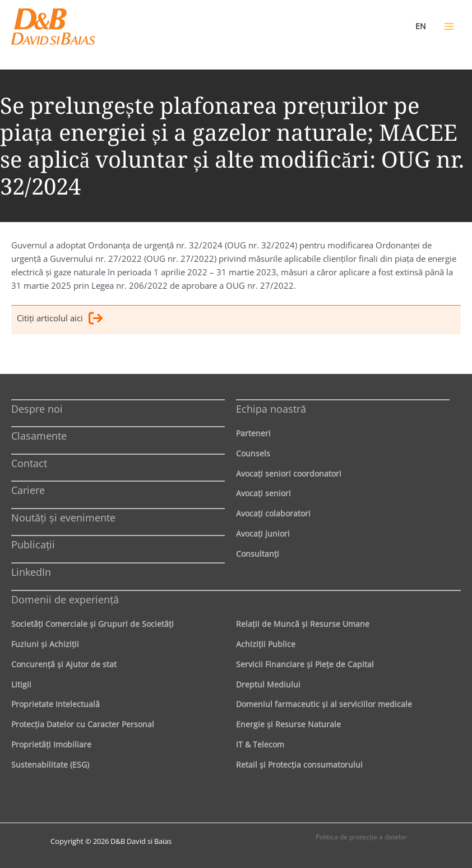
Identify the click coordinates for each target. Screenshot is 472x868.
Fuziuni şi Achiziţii (45, 644)
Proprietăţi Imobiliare (51, 744)
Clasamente (39, 436)
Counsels (253, 453)
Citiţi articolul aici (60, 320)
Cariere (28, 490)
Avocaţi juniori (263, 534)
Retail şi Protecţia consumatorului (299, 765)
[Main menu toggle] (449, 26)
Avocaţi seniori (263, 493)
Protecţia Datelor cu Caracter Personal (83, 724)
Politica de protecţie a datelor (361, 837)
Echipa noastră (271, 409)
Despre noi (37, 409)
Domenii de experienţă (65, 599)
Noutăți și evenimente (63, 518)
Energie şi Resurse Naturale (288, 724)
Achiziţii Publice (266, 644)
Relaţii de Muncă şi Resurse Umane (303, 624)
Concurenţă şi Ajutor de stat (64, 664)
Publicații (33, 544)
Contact (29, 463)
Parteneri (253, 433)
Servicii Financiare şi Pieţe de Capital (305, 664)
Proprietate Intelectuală (55, 704)
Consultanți (258, 554)
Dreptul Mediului (268, 684)
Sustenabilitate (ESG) (50, 765)
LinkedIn (31, 572)
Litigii (21, 684)
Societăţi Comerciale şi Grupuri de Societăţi (92, 624)
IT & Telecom (260, 744)
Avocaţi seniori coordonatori (289, 474)
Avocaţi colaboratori (273, 513)
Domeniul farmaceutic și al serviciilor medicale (324, 704)
